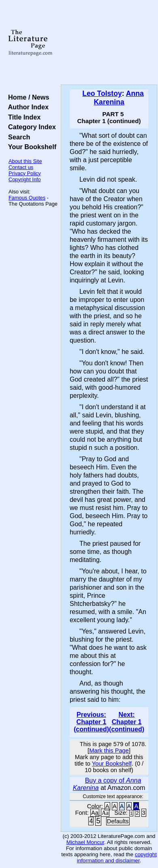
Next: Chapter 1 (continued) (127, 722)
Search (17, 137)
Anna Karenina (118, 98)
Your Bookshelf (30, 147)
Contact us (21, 167)
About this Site (25, 161)
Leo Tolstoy (102, 93)
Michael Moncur (85, 842)
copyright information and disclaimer (117, 857)
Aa (95, 813)
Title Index (22, 117)
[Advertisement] (109, 43)
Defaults (118, 821)
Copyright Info (25, 179)
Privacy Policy (25, 173)
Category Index (30, 127)
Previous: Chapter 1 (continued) (91, 722)
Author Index (27, 107)
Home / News (27, 97)
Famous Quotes (27, 198)
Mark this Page (109, 751)
